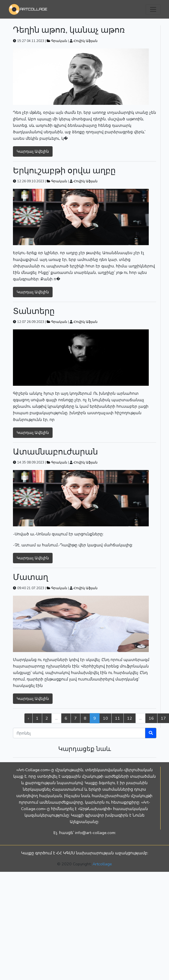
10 (105, 718)
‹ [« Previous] (28, 718)
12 (130, 718)
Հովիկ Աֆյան (85, 41)
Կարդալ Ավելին (33, 151)
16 (151, 718)
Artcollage (102, 864)
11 (118, 718)
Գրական (57, 41)
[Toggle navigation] (153, 9)
